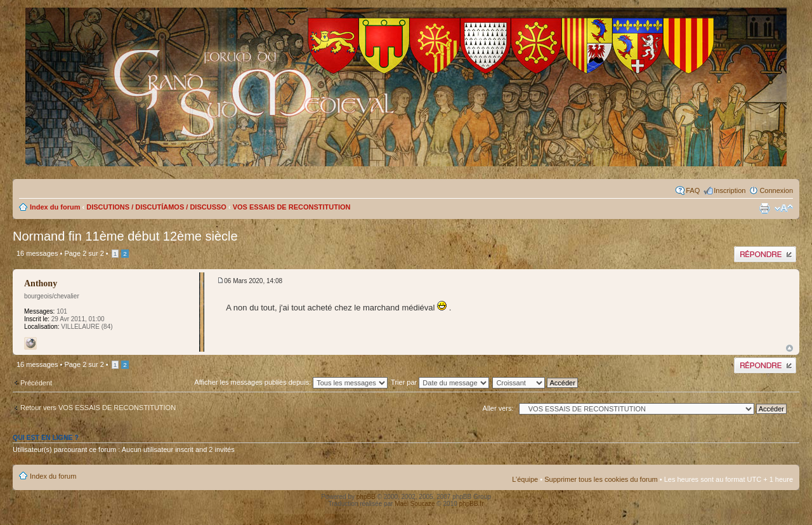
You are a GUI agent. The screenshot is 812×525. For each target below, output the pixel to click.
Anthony (41, 283)
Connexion (776, 190)
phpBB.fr (472, 504)
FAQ (693, 190)
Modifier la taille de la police (784, 208)
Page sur (84, 253)
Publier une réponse (765, 254)
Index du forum (55, 207)
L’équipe (525, 479)
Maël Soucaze (415, 504)
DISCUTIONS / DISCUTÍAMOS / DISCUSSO (156, 207)
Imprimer (764, 208)
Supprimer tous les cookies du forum (601, 479)
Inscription (730, 190)
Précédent (36, 383)
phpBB (366, 497)
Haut (789, 348)
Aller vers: (498, 408)
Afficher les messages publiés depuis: (291, 382)
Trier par (440, 382)
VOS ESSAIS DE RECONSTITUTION (292, 207)
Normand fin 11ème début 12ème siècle (125, 236)
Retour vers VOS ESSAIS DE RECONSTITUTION (98, 408)
